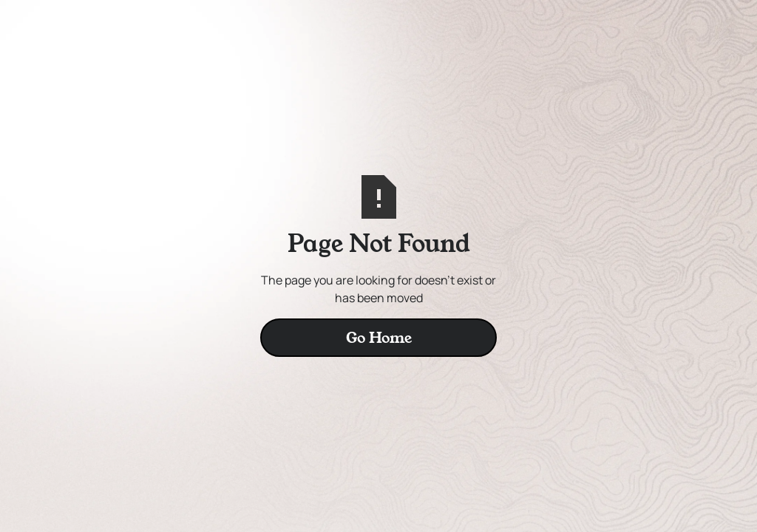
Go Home (379, 338)
